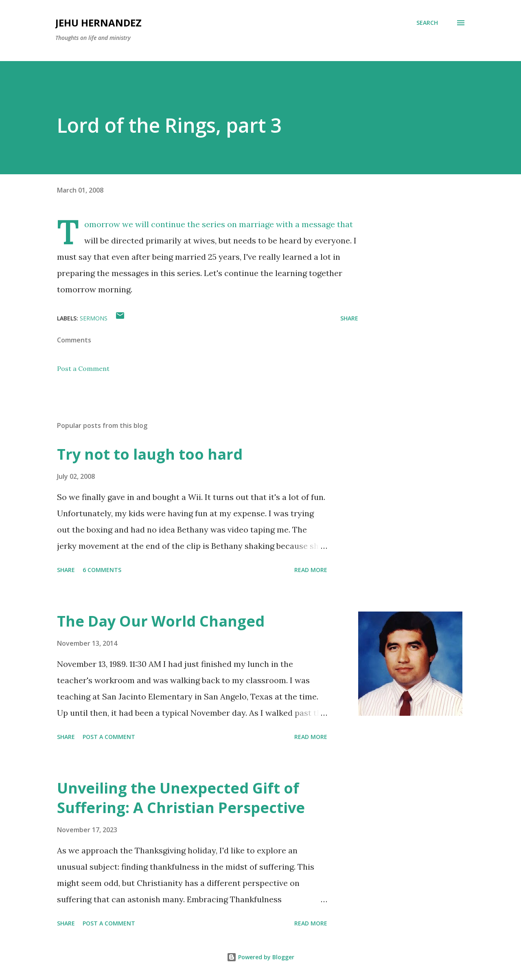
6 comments (102, 570)
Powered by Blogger (260, 957)
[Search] (427, 23)
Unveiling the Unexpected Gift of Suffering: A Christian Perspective (181, 798)
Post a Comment (83, 368)
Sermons (94, 318)
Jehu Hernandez (99, 23)
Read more (311, 570)
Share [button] (349, 318)
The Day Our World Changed (161, 621)
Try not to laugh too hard (150, 454)
